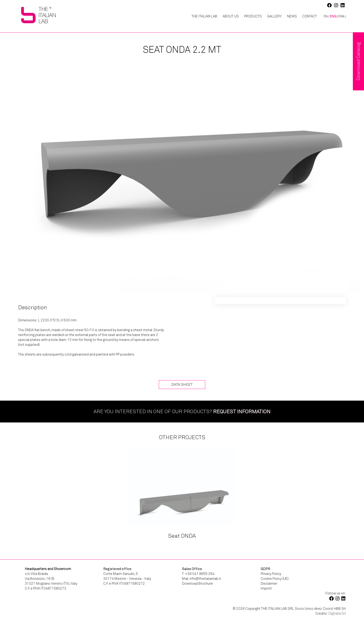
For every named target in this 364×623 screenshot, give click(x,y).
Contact (310, 16)
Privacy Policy (271, 574)
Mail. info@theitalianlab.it (201, 579)
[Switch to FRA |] (342, 16)
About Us (231, 16)
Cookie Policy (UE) (275, 579)
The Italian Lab (204, 16)
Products (253, 16)
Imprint (266, 588)
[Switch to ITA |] (325, 16)
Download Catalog (358, 61)
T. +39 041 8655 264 (198, 574)
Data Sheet (182, 384)
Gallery (275, 16)
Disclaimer (269, 583)
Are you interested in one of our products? (182, 411)
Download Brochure (197, 583)
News (292, 16)
